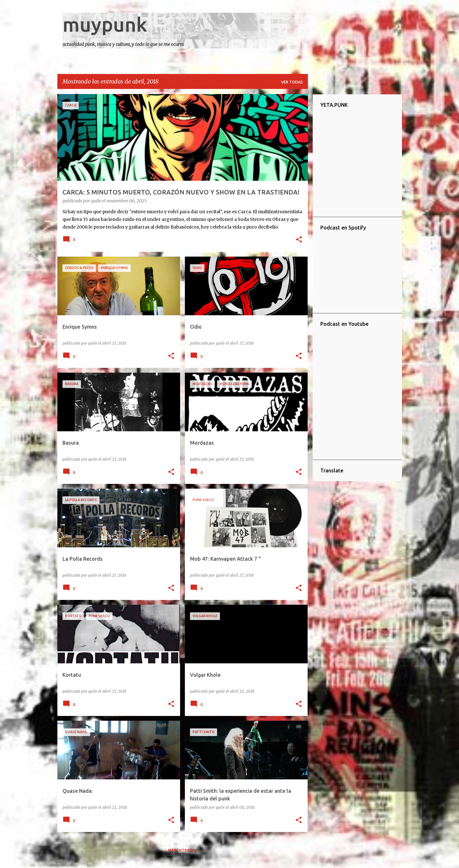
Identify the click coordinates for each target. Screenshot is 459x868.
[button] (299, 240)
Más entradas (182, 850)
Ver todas (292, 82)
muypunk (105, 24)
